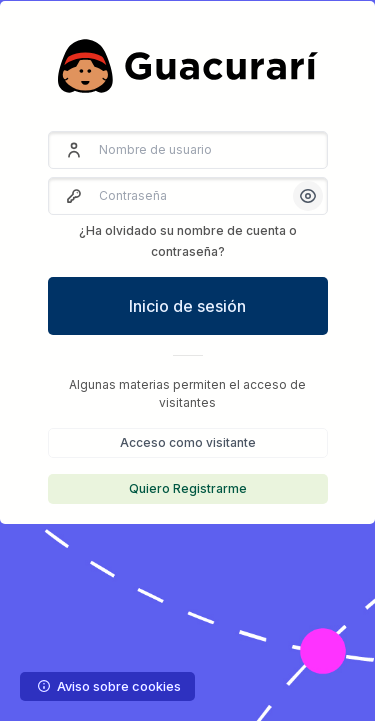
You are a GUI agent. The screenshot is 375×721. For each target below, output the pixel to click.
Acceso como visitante (188, 442)
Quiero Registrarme (188, 488)
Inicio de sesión (187, 306)
